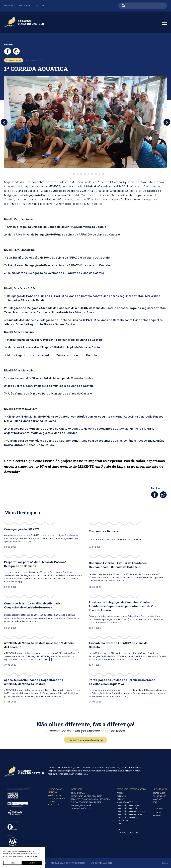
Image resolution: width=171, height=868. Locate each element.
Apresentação (55, 789)
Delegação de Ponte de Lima (41, 195)
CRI (118, 830)
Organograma (78, 793)
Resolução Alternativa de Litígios (68, 863)
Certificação (13, 822)
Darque (120, 799)
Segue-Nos (158, 809)
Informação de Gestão (82, 805)
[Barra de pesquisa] (143, 6)
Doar (155, 802)
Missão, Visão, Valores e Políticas (87, 796)
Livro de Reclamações (102, 863)
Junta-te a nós (160, 789)
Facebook (9, 6)
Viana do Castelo (125, 802)
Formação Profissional (128, 833)
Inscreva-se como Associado (85, 740)
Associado (157, 799)
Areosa (120, 793)
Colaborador (159, 793)
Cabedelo (121, 796)
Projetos (53, 801)
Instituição (77, 789)
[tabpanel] (85, 122)
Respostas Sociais (57, 798)
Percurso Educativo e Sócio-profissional (91, 799)
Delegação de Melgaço (128, 805)
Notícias (53, 792)
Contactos (54, 805)
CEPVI (119, 824)
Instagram (25, 6)
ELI (118, 827)
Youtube (40, 6)
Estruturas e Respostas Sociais (132, 789)
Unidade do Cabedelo (97, 186)
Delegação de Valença (127, 818)
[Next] (167, 122)
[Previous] (4, 122)
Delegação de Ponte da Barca (131, 811)
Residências (123, 821)
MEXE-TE (54, 186)
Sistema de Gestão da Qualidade (86, 802)
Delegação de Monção (128, 808)
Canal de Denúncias (81, 808)
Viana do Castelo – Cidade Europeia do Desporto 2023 (51, 191)
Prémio (10, 835)
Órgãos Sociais (55, 795)
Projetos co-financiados (19, 789)
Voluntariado (159, 796)
